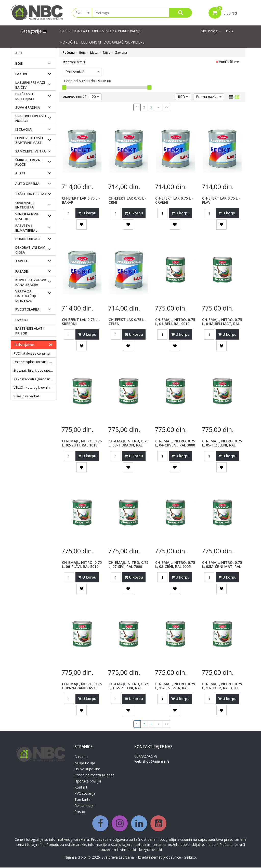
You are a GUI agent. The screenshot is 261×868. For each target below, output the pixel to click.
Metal (94, 53)
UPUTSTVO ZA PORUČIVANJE (117, 31)
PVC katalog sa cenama (32, 354)
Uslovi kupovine (87, 769)
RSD (183, 97)
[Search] (181, 13)
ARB (18, 53)
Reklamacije (84, 806)
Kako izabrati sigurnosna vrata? (35, 379)
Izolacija (23, 130)
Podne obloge (28, 239)
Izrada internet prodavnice (159, 858)
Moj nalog (211, 31)
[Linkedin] (139, 824)
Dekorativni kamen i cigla (33, 250)
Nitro (107, 53)
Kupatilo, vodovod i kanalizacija (34, 283)
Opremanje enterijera (25, 206)
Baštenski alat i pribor (30, 331)
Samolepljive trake (32, 152)
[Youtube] (158, 824)
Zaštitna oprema (31, 194)
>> (166, 108)
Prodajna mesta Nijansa (94, 775)
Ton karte (82, 800)
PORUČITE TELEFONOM (81, 43)
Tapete (22, 261)
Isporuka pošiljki (88, 782)
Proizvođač (82, 72)
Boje (19, 64)
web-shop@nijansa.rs (152, 762)
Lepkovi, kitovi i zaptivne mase (29, 141)
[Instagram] (120, 824)
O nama (81, 757)
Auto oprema (27, 184)
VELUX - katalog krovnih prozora (35, 388)
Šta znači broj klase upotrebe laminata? (35, 371)
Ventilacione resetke (27, 217)
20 (95, 97)
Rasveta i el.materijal (26, 228)
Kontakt (81, 31)
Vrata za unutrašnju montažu (26, 296)
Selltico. (191, 858)
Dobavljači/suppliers (124, 43)
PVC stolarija (27, 310)
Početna (69, 53)
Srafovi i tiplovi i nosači (31, 119)
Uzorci (22, 320)
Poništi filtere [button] (227, 62)
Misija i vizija (85, 763)
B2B (229, 31)
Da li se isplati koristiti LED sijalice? (35, 362)
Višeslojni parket (26, 396)
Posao (80, 812)
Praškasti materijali (25, 97)
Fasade (22, 272)
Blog (65, 31)
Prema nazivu (209, 97)
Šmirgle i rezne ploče (29, 163)
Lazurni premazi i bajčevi (31, 85)
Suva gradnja (28, 108)
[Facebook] (100, 824)
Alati (20, 174)
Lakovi (21, 74)
